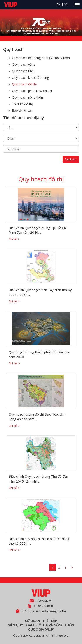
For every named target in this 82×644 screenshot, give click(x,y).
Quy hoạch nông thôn (27, 97)
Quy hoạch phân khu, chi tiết (32, 91)
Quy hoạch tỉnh (23, 71)
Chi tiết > (14, 239)
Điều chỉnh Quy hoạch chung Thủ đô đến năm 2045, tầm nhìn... (38, 479)
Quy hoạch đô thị (24, 84)
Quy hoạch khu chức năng (30, 78)
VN (66, 4)
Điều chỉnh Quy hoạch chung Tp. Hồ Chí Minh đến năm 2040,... (38, 230)
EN (58, 4)
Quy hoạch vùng (24, 64)
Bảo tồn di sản (22, 110)
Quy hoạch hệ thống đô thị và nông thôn (41, 58)
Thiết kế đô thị (22, 104)
